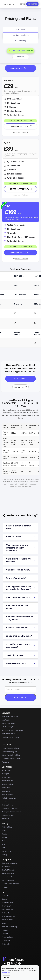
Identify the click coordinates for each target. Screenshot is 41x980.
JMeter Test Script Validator (12, 755)
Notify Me (20, 697)
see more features (21, 132)
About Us (5, 923)
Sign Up (4, 834)
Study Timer (6, 941)
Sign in (4, 831)
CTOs (4, 801)
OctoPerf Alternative (8, 870)
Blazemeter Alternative (9, 863)
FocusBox (5, 934)
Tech (3, 848)
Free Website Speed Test (11, 748)
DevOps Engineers (8, 784)
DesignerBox (6, 944)
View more (5, 762)
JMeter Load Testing (9, 723)
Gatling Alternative (8, 873)
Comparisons (6, 851)
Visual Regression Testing (10, 737)
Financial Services (8, 815)
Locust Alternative (8, 877)
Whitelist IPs (6, 913)
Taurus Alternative (8, 880)
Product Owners (7, 781)
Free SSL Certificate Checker (13, 759)
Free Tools (5, 896)
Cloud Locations (7, 920)
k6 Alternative (6, 867)
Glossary (5, 899)
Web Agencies (7, 777)
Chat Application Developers (11, 812)
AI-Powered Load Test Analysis (12, 730)
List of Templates (7, 902)
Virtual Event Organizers (10, 808)
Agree (7, 977)
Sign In (22, 4)
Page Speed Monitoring (10, 716)
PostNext (5, 930)
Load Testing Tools (8, 909)
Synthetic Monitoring (9, 734)
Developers (6, 774)
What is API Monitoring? (10, 927)
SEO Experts (6, 770)
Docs (3, 841)
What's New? (6, 906)
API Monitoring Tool (8, 727)
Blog (3, 844)
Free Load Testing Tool (10, 752)
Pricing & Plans (7, 827)
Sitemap (4, 855)
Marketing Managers (9, 798)
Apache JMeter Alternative (11, 884)
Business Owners (8, 805)
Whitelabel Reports (8, 916)
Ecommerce (6, 788)
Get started (32, 4)
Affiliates (5, 837)
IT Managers (6, 791)
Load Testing (6, 720)
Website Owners (7, 795)
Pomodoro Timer (7, 937)
